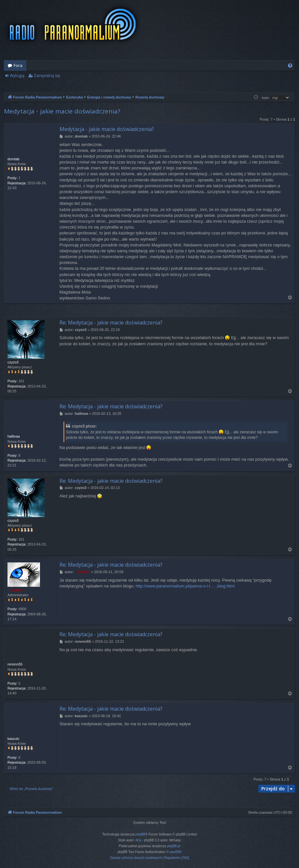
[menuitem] (290, 66)
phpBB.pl (174, 846)
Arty (138, 840)
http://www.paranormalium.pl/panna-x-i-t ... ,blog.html (185, 586)
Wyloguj (17, 76)
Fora (18, 65)
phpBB (140, 834)
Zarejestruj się (47, 76)
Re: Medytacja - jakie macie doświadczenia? (111, 322)
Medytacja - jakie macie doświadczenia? (62, 111)
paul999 (176, 852)
